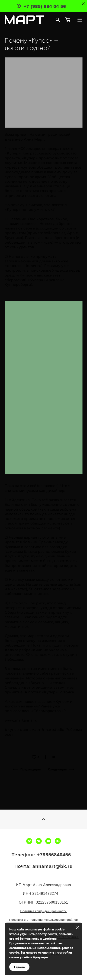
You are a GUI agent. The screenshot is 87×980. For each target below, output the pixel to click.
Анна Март (34, 139)
